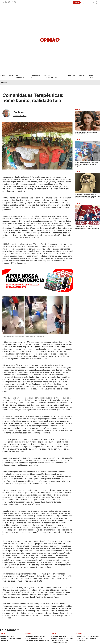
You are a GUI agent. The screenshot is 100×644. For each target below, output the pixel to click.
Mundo (11, 76)
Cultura (82, 76)
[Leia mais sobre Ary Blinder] (7, 113)
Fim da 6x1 (3, 82)
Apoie (77, 2)
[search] (94, 2)
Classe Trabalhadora (51, 77)
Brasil (3, 76)
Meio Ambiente (20, 77)
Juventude (71, 76)
